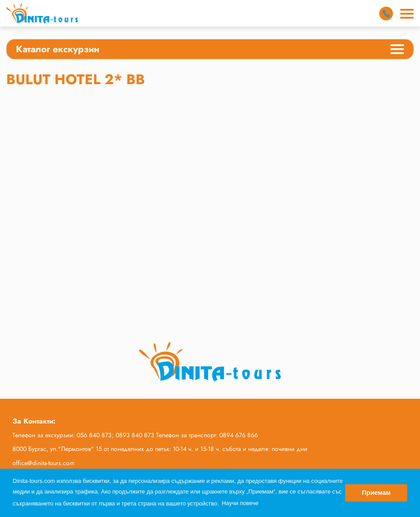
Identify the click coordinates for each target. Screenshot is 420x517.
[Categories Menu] (397, 51)
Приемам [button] (376, 493)
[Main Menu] (407, 14)
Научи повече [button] (240, 503)
